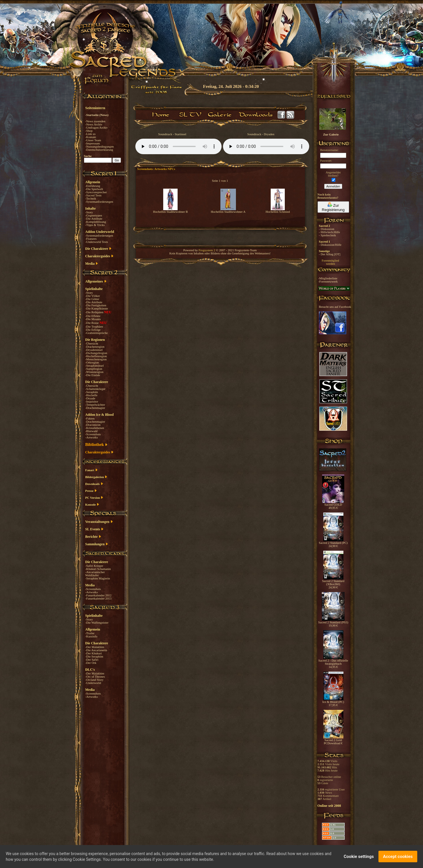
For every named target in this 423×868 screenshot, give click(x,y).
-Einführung (93, 186)
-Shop (89, 131)
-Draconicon (93, 425)
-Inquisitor (92, 402)
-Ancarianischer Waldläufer (95, 574)
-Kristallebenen (95, 428)
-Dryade (90, 398)
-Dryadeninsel (94, 350)
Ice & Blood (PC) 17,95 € (333, 702)
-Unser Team (93, 140)
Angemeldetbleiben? (333, 174)
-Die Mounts (93, 319)
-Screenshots (93, 434)
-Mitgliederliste (328, 278)
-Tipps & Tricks (95, 225)
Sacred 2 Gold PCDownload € (333, 740)
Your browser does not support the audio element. (178, 146)
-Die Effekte (93, 316)
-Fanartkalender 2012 (98, 595)
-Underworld (93, 683)
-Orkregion (92, 363)
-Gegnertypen (94, 215)
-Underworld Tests (97, 242)
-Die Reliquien (95, 312)
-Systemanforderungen (99, 202)
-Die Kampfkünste (97, 309)
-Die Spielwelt (94, 189)
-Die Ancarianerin (96, 650)
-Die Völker (93, 296)
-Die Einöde (93, 375)
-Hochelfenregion (96, 356)
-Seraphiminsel (95, 366)
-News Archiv (94, 124)
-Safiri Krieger (94, 566)
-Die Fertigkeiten (96, 305)
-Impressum (93, 143)
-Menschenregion (96, 359)
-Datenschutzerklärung (99, 150)
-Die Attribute (94, 219)
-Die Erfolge (93, 330)
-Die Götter (92, 299)
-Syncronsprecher (96, 192)
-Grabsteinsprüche (97, 333)
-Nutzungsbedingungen (100, 147)
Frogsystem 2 (207, 250)
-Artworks (92, 437)
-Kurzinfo (91, 636)
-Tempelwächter (95, 405)
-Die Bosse (93, 323)
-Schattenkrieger (95, 389)
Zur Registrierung (333, 207)
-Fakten (90, 418)
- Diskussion (327, 229)
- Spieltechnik (327, 235)
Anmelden (333, 186)
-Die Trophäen (94, 327)
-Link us (91, 134)
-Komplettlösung (96, 222)
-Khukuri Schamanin (98, 569)
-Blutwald (92, 431)
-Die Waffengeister (97, 623)
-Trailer (90, 633)
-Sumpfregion (94, 369)
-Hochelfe (92, 395)
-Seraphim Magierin (98, 578)
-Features (91, 239)
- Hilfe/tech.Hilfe (329, 232)
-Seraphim (92, 392)
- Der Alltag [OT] (330, 254)
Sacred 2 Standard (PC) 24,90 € (333, 543)
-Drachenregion (95, 347)
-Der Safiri (92, 660)
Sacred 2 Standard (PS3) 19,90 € (333, 623)
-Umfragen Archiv (97, 128)
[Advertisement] (394, 167)
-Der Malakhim (95, 647)
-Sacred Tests (94, 195)
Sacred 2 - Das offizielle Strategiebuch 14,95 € (333, 662)
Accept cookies (398, 857)
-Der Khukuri (94, 653)
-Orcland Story (95, 680)
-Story (89, 212)
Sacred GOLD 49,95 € (333, 505)
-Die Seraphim (94, 657)
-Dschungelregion (96, 353)
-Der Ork (91, 663)
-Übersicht (92, 344)
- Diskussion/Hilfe (330, 245)
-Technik (91, 199)
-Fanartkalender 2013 (98, 599)
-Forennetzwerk (328, 282)
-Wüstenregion (94, 372)
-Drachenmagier (95, 408)
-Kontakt (91, 137)
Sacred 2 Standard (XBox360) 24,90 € (333, 583)
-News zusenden (95, 121)
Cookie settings (359, 857)
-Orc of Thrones (95, 677)
